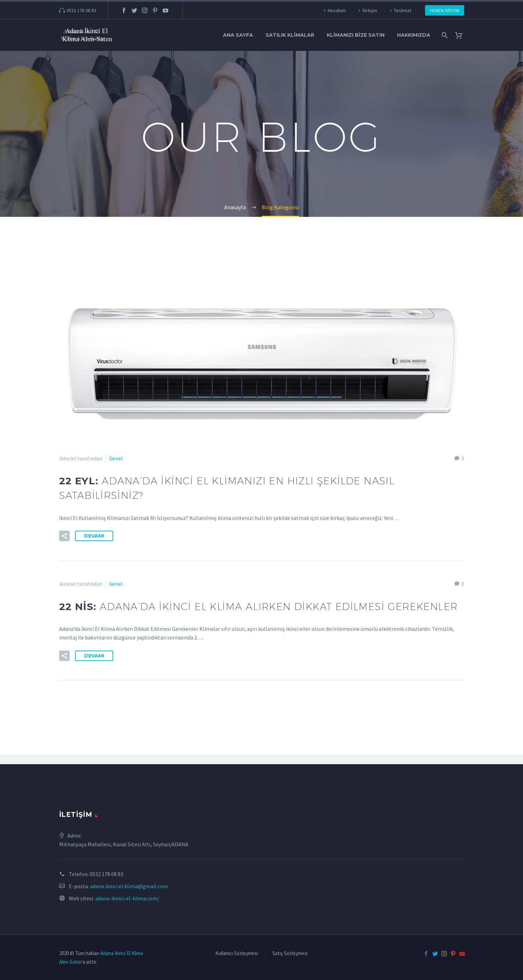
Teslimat (403, 10)
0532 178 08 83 (81, 10)
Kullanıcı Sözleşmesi (237, 953)
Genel (116, 458)
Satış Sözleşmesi (290, 953)
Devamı (94, 540)
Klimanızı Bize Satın (356, 35)
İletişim (370, 10)
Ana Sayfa (238, 35)
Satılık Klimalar (290, 35)
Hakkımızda (414, 35)
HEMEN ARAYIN (445, 10)
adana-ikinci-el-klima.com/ (127, 898)
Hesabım (337, 10)
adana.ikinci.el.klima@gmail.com (129, 886)
